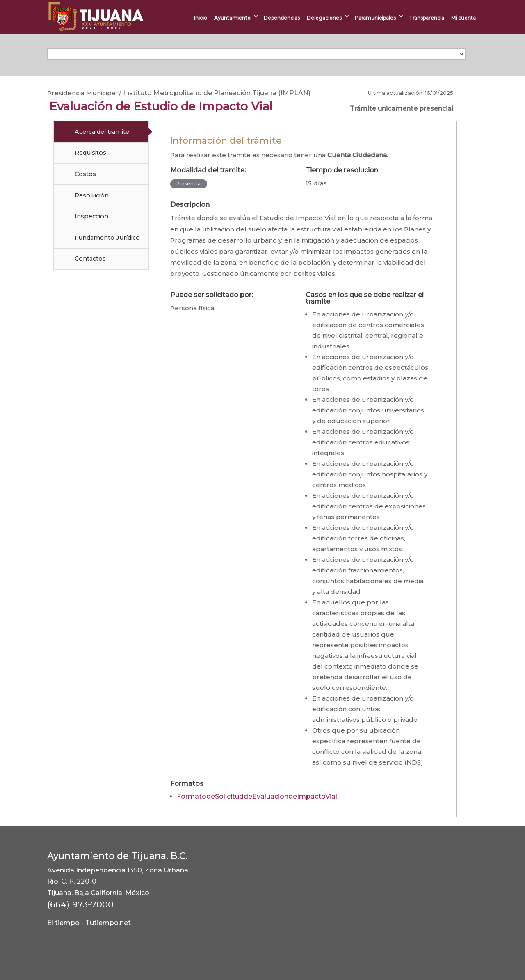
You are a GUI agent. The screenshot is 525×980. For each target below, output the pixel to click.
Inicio (201, 18)
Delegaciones (324, 18)
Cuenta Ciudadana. (358, 155)
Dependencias (282, 18)
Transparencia (427, 18)
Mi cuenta (463, 18)
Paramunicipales (375, 18)
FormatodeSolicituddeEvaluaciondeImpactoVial (257, 796)
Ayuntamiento (232, 18)
